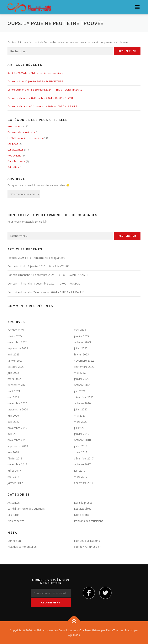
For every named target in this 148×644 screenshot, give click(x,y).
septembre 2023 (18, 348)
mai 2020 (80, 416)
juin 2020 (13, 416)
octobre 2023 (82, 342)
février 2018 (15, 458)
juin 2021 (80, 391)
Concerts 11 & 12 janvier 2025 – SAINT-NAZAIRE (35, 81)
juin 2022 (13, 373)
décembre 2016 (84, 483)
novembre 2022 (84, 361)
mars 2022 (14, 379)
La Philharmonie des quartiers (25, 138)
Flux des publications (87, 541)
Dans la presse (16, 161)
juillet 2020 (81, 409)
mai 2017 (13, 477)
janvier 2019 (82, 434)
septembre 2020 (18, 409)
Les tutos (13, 144)
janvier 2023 (15, 361)
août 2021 (14, 391)
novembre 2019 (17, 428)
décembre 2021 (17, 385)
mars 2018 (81, 452)
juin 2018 (13, 452)
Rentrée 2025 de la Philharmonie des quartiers (35, 73)
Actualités (13, 167)
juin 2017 (80, 471)
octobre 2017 (82, 464)
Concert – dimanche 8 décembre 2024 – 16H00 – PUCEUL (41, 98)
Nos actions (14, 156)
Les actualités (16, 150)
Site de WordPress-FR (88, 547)
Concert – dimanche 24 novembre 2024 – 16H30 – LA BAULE (42, 106)
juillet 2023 (81, 348)
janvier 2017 (15, 483)
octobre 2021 (82, 385)
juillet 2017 (14, 471)
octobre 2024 (16, 330)
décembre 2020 (84, 397)
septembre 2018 (18, 446)
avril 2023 (13, 354)
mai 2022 (80, 373)
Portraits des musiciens (21, 132)
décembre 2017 (84, 458)
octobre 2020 (82, 403)
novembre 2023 (17, 342)
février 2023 (81, 354)
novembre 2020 (17, 403)
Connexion (14, 541)
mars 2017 (81, 477)
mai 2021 (13, 397)
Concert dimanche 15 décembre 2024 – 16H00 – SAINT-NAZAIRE (45, 90)
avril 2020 (13, 422)
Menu (137, 7)
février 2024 (15, 336)
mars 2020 (81, 422)
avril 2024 (80, 330)
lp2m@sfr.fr (40, 222)
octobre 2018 (82, 440)
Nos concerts (15, 126)
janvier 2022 (82, 379)
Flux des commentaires (22, 547)
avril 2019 (13, 434)
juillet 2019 (81, 428)
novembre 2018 (17, 440)
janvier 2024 (82, 336)
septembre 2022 (84, 367)
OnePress (85, 630)
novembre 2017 (17, 464)
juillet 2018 (81, 446)
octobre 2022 (16, 367)
